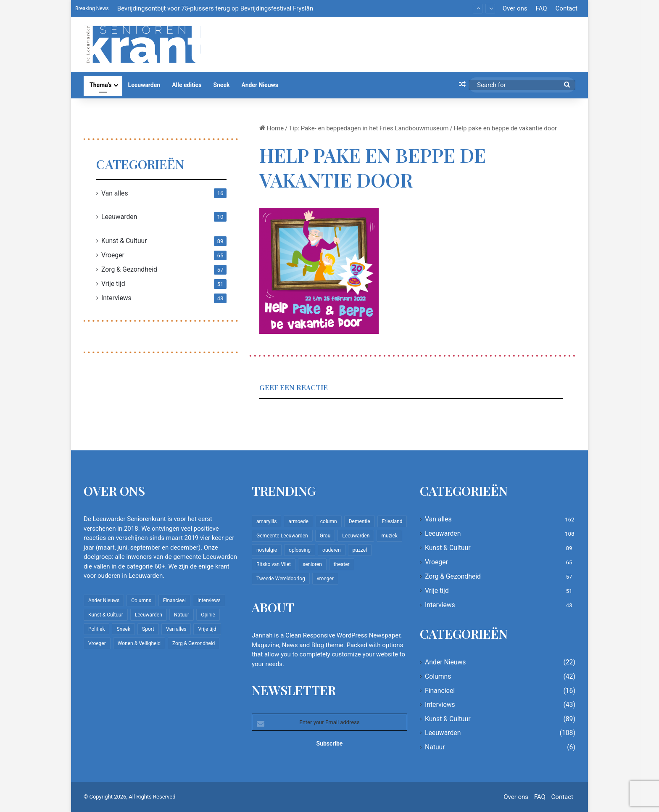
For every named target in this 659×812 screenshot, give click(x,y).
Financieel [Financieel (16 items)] (174, 600)
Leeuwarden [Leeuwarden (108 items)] (149, 615)
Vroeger (113, 255)
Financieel (440, 691)
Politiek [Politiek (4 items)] (96, 629)
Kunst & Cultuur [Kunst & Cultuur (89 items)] (106, 615)
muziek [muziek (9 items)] (389, 536)
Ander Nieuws (260, 85)
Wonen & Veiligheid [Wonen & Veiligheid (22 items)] (139, 643)
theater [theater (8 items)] (342, 564)
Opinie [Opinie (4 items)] (208, 615)
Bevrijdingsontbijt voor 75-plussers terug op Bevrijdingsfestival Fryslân (215, 8)
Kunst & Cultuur (124, 241)
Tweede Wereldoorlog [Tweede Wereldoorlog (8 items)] (281, 579)
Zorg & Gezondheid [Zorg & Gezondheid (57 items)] (194, 643)
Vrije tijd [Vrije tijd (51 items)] (207, 629)
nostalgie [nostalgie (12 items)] (267, 550)
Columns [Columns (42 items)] (141, 600)
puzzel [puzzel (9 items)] (360, 550)
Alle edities (187, 85)
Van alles (115, 193)
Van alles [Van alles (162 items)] (176, 629)
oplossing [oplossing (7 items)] (300, 550)
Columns (438, 676)
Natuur (435, 747)
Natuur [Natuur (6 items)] (182, 615)
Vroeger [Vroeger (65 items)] (97, 643)
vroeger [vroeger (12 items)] (325, 579)
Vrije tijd (113, 284)
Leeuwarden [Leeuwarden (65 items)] (356, 536)
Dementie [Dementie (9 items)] (360, 521)
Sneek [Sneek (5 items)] (123, 629)
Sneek (221, 85)
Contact (567, 8)
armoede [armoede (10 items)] (298, 521)
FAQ (541, 8)
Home (272, 128)
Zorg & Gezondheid (129, 269)
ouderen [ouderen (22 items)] (332, 550)
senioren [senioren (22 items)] (312, 564)
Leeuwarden (144, 85)
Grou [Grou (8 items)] (325, 536)
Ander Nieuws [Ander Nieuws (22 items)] (104, 600)
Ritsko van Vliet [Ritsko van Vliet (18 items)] (274, 564)
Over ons (515, 8)
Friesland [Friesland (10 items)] (392, 521)
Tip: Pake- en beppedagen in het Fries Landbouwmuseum (369, 128)
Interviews (116, 298)
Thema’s (101, 85)
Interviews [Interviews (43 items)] (209, 600)
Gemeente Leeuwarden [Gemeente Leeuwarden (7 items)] (282, 536)
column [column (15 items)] (329, 521)
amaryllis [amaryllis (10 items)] (266, 521)
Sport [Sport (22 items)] (148, 629)
